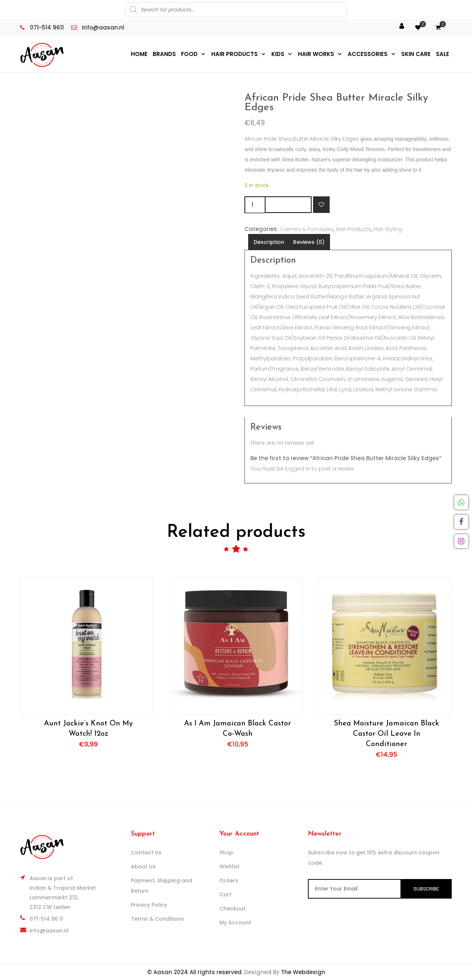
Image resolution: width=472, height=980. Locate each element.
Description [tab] (269, 242)
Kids (278, 54)
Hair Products (235, 54)
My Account (235, 922)
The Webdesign (303, 972)
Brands (164, 54)
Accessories (368, 54)
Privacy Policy (149, 904)
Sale (442, 54)
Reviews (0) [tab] (309, 242)
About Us (143, 866)
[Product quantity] (254, 204)
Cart (225, 894)
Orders (229, 880)
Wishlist (230, 866)
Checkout (232, 908)
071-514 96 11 (46, 918)
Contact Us (146, 852)
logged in (298, 468)
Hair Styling (388, 229)
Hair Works (316, 54)
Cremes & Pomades (307, 229)
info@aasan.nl (49, 930)
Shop (226, 852)
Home (139, 54)
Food (189, 54)
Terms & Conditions (157, 918)
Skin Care (416, 54)
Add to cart (288, 204)
